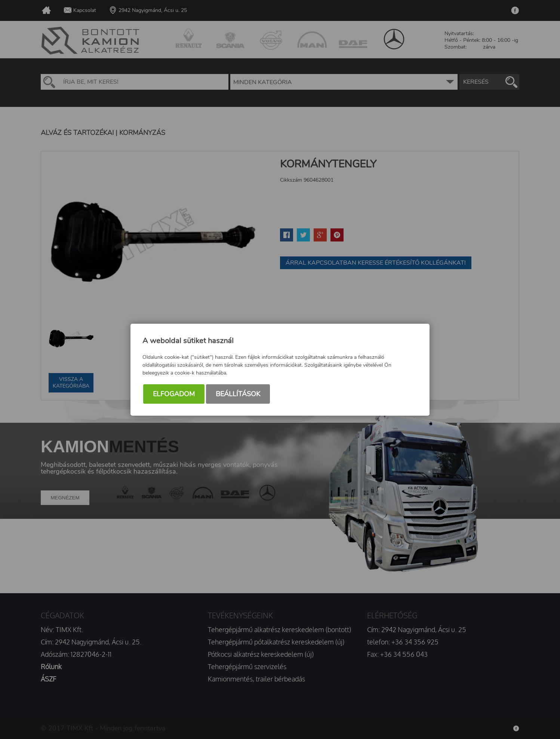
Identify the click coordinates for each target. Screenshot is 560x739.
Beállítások (238, 394)
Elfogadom (174, 394)
